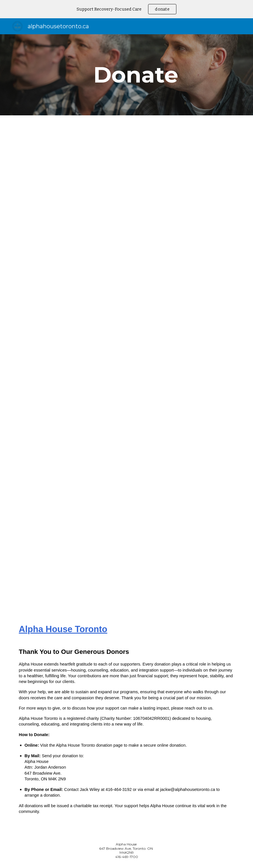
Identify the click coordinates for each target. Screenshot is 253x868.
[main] (136, 75)
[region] (126, 9)
